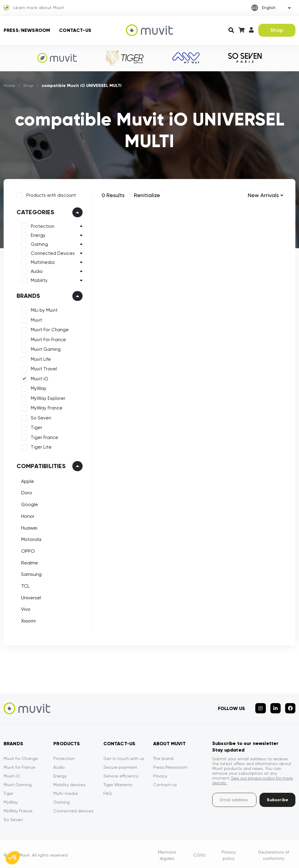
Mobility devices (69, 782)
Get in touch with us (124, 756)
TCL (24, 585)
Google (29, 504)
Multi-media (66, 791)
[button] (13, 858)
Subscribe (277, 797)
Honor (27, 515)
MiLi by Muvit (43, 310)
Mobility (38, 280)
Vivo (25, 609)
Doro (26, 492)
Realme (29, 562)
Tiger (36, 427)
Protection (42, 226)
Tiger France (44, 437)
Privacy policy (229, 853)
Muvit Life (40, 358)
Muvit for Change (21, 756)
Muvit (36, 319)
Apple (27, 480)
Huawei (28, 527)
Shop (277, 30)
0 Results (113, 195)
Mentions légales (167, 853)
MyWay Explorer (47, 397)
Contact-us (75, 30)
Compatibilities (40, 465)
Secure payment (120, 765)
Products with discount (50, 194)
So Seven (40, 417)
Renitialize (147, 195)
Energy (37, 235)
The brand (163, 756)
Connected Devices (52, 253)
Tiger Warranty (118, 782)
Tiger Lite (40, 446)
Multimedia (42, 262)
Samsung (30, 574)
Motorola (30, 538)
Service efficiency (121, 773)
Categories (35, 212)
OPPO (27, 550)
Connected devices (73, 808)
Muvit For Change (49, 329)
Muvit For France (47, 339)
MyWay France (46, 407)
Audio (36, 271)
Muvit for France (19, 765)
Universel (30, 597)
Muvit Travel (43, 368)
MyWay (38, 388)
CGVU (199, 852)
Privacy (160, 773)
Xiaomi (27, 620)
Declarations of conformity (274, 853)
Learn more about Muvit (34, 8)
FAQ (108, 791)
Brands (27, 295)
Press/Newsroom (27, 30)
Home (10, 85)
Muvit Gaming (45, 349)
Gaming (38, 244)
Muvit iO (39, 378)
